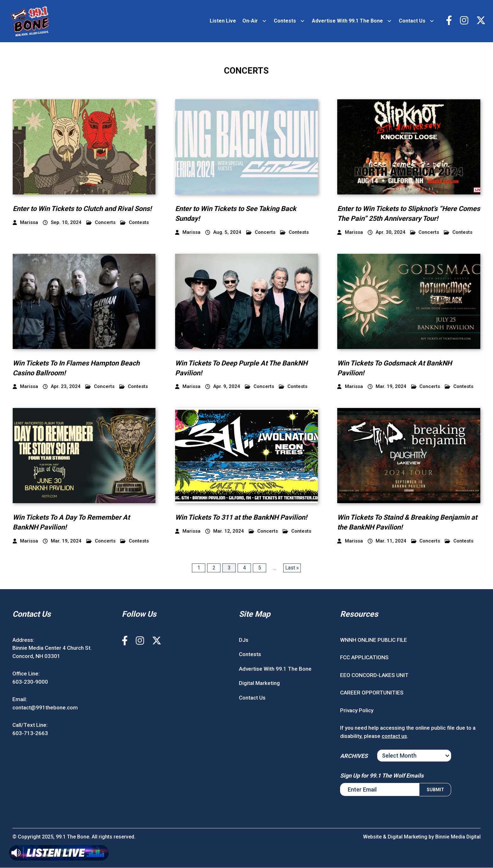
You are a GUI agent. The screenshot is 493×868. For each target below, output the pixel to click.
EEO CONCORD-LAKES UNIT (374, 675)
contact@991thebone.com (45, 708)
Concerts (101, 223)
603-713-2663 (30, 733)
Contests (285, 21)
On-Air (250, 21)
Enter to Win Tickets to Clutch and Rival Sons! (82, 209)
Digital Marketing (259, 683)
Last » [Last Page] (292, 568)
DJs (244, 640)
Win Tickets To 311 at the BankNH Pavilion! (242, 518)
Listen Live (223, 21)
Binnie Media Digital (458, 837)
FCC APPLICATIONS (364, 658)
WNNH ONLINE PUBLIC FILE (374, 640)
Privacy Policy (357, 711)
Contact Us (412, 21)
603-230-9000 (30, 682)
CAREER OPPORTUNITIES (372, 693)
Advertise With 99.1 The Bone (347, 21)
